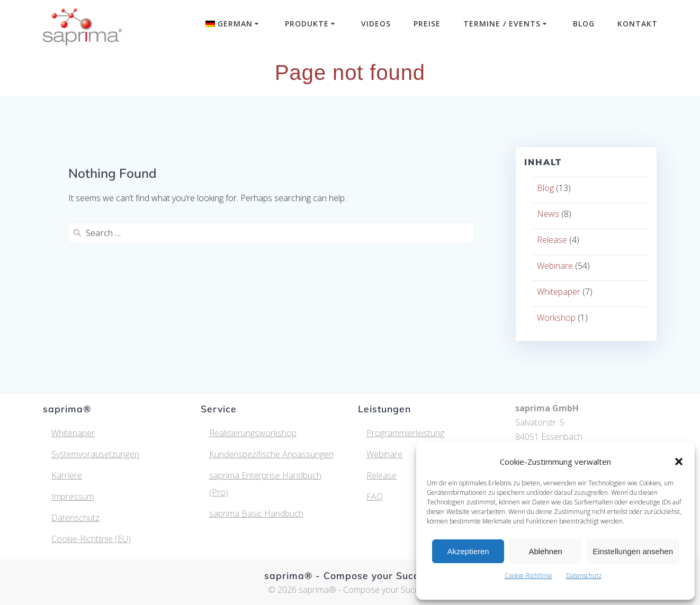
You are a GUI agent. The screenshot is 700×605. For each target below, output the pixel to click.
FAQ (375, 496)
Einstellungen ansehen (633, 551)
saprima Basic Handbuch (256, 513)
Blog (584, 24)
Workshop (556, 318)
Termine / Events (502, 24)
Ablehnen (545, 551)
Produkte (307, 24)
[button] (679, 462)
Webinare (555, 266)
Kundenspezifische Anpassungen (271, 454)
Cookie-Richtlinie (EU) (91, 539)
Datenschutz (584, 576)
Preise (427, 24)
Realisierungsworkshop (253, 433)
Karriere (67, 475)
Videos (376, 24)
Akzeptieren (468, 551)
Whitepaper (559, 292)
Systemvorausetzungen (95, 454)
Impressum (73, 496)
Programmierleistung (405, 433)
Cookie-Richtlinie (528, 576)
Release (552, 240)
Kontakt (638, 24)
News (548, 214)
